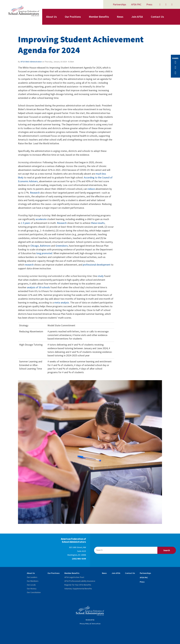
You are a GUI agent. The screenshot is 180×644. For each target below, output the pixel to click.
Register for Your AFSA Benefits (78, 585)
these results (98, 223)
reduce (91, 189)
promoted (47, 253)
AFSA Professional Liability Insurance (80, 581)
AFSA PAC (136, 4)
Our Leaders (32, 577)
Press (149, 4)
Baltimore (45, 246)
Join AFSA (137, 17)
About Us (51, 17)
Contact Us (157, 17)
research (29, 265)
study (101, 276)
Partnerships (120, 4)
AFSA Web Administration (31, 62)
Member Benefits (99, 17)
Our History (32, 589)
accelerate (41, 219)
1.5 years (26, 223)
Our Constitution (34, 592)
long (39, 253)
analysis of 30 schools (38, 287)
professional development (97, 265)
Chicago (35, 246)
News (120, 17)
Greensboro (62, 246)
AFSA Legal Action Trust (74, 577)
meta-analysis (62, 302)
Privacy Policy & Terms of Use (90, 624)
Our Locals (31, 585)
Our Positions (73, 17)
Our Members (33, 581)
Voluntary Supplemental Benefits (78, 589)
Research (35, 193)
